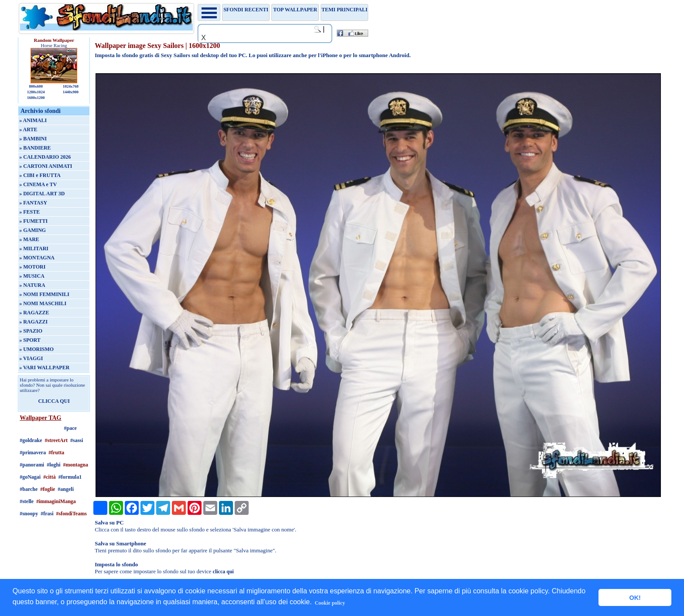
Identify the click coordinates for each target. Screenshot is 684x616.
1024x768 (71, 86)
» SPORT (30, 340)
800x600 (36, 86)
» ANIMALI (33, 120)
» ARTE (28, 129)
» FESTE (29, 212)
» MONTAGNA (37, 258)
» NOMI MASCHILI (43, 303)
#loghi (53, 465)
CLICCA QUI (54, 401)
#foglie (48, 489)
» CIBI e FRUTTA (40, 175)
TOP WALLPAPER (295, 10)
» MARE (29, 239)
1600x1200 (36, 98)
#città (50, 477)
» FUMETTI (33, 221)
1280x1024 (36, 92)
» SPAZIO (31, 331)
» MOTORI (32, 267)
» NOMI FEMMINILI (44, 294)
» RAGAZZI (33, 322)
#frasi (47, 514)
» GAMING (32, 230)
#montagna (76, 465)
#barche (29, 489)
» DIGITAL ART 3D (42, 194)
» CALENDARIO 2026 (45, 157)
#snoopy (29, 514)
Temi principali (344, 10)
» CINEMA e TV (38, 184)
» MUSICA (32, 276)
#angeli (66, 489)
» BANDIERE (35, 148)
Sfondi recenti (246, 10)
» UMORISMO (36, 349)
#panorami (32, 465)
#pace (70, 428)
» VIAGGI (31, 358)
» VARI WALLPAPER (44, 368)
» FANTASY (33, 203)
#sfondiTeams (72, 514)
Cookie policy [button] (330, 603)
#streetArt (56, 440)
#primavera (33, 453)
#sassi (77, 440)
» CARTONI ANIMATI (46, 166)
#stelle (27, 501)
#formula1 (70, 477)
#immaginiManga (56, 501)
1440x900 (71, 92)
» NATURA (32, 285)
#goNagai (30, 477)
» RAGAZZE (34, 313)
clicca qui (223, 572)
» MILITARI (34, 248)
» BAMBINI (33, 139)
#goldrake (31, 440)
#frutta (56, 453)
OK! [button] (635, 598)
